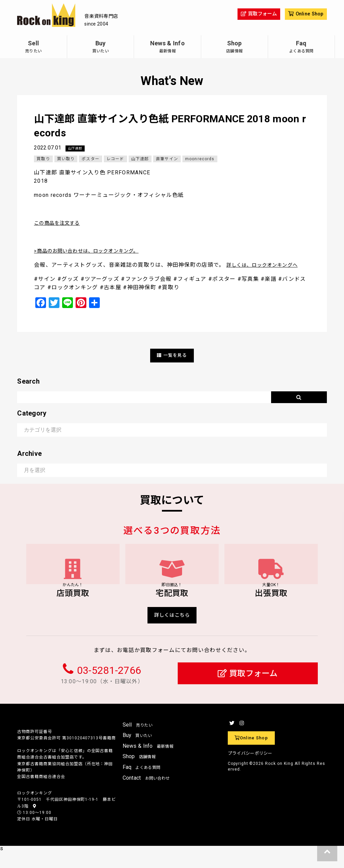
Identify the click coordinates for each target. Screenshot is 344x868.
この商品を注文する (60, 223)
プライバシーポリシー (250, 770)
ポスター (91, 159)
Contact (146, 794)
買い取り (66, 159)
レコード (116, 159)
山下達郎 (76, 148)
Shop (234, 48)
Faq (301, 48)
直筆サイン (168, 159)
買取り (43, 159)
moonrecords (201, 159)
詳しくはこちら (172, 630)
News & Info (167, 48)
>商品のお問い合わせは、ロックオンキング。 (93, 251)
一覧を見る (172, 356)
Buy (100, 48)
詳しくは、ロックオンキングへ (267, 265)
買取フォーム (248, 690)
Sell (33, 48)
